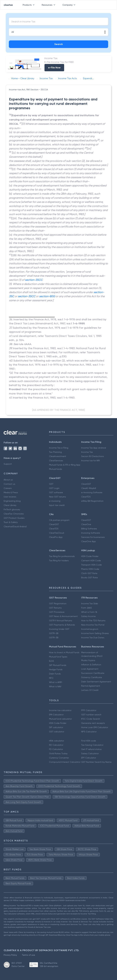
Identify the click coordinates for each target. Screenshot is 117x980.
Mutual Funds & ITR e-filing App (65, 465)
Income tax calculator (60, 710)
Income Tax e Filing (59, 448)
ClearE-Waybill (89, 488)
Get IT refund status (91, 749)
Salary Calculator (90, 753)
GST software (56, 492)
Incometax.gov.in (90, 629)
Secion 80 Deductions (93, 456)
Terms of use (28, 955)
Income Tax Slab (90, 603)
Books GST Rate (90, 578)
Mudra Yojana (88, 660)
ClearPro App (56, 537)
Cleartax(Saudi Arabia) (15, 526)
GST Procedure (57, 612)
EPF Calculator (89, 758)
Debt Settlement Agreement (96, 682)
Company (69, 5)
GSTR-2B (54, 633)
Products (29, 5)
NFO (51, 678)
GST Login (54, 488)
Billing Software (89, 529)
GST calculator (57, 732)
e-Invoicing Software (92, 492)
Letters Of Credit (90, 690)
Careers (8, 488)
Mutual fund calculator (60, 719)
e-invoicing (55, 501)
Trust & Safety (11, 522)
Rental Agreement (91, 686)
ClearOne (86, 524)
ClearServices (56, 461)
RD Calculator (56, 745)
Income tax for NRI (90, 461)
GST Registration (58, 603)
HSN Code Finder (90, 556)
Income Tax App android (94, 448)
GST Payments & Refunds (62, 625)
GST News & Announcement (63, 616)
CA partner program (59, 520)
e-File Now (54, 68)
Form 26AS (87, 608)
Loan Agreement (90, 669)
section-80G (47, 296)
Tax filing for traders (59, 560)
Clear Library (10, 505)
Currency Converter (59, 758)
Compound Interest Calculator (65, 762)
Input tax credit (57, 505)
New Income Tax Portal (93, 625)
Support (8, 464)
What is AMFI (56, 682)
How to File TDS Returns (93, 621)
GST (51, 484)
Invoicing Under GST (59, 629)
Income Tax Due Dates (93, 638)
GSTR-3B (54, 638)
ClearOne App (89, 541)
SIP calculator (56, 727)
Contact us (9, 484)
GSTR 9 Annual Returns (61, 621)
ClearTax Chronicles (14, 514)
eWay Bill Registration (92, 501)
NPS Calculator (89, 732)
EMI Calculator (56, 715)
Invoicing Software (91, 533)
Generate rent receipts (93, 723)
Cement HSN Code (91, 560)
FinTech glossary (12, 509)
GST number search (91, 715)
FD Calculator (56, 749)
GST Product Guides (14, 518)
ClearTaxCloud (57, 533)
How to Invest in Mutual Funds (64, 652)
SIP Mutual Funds (58, 665)
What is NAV (55, 686)
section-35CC (34, 280)
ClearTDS (86, 497)
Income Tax (87, 452)
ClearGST (86, 484)
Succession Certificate (93, 673)
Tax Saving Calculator (92, 745)
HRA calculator (57, 741)
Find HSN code (89, 741)
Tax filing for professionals (62, 556)
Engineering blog (12, 501)
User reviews (10, 497)
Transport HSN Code (91, 565)
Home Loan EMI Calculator (95, 727)
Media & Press (11, 492)
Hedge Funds (56, 669)
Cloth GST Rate (89, 573)
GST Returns (55, 608)
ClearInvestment (58, 456)
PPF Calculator (89, 710)
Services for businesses (93, 537)
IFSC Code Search (91, 719)
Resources (49, 5)
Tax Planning (55, 452)
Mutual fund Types (58, 657)
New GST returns (58, 497)
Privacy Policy (10, 955)
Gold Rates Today (58, 753)
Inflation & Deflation (91, 665)
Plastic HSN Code (90, 569)
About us (8, 480)
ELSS (51, 661)
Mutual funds (56, 469)
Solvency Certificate (92, 677)
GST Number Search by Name (96, 762)
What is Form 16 (89, 612)
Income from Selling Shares (95, 633)
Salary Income (88, 616)
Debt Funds (55, 674)
